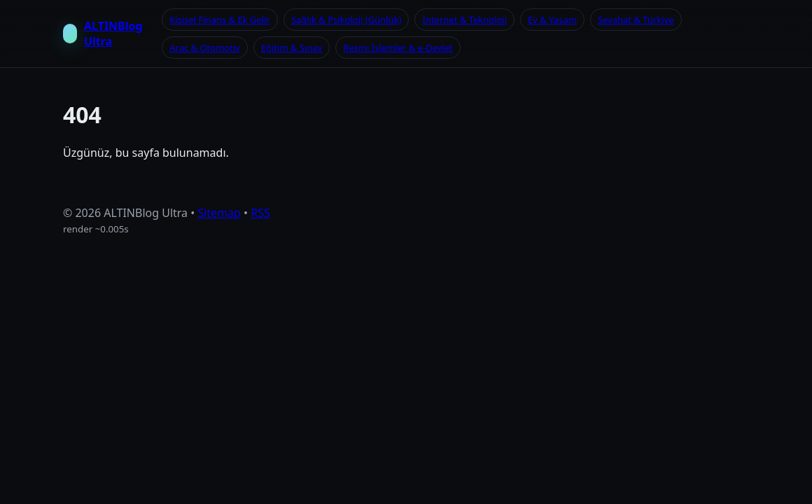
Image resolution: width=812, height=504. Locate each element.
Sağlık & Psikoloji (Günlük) (346, 20)
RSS (260, 213)
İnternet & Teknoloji (464, 20)
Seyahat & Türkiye (636, 20)
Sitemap (219, 213)
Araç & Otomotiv (205, 48)
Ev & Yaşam (552, 20)
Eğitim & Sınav (292, 48)
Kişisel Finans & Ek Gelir (220, 20)
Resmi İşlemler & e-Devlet (398, 48)
